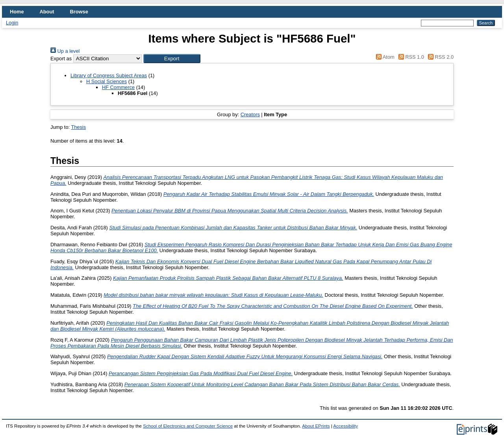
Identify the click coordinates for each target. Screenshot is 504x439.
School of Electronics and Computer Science (188, 426)
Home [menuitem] (17, 12)
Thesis (78, 127)
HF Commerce (118, 87)
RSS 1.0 (410, 57)
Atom (384, 57)
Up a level (65, 51)
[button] (172, 59)
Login (12, 23)
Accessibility (346, 426)
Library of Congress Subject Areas (109, 75)
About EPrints (316, 426)
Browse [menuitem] (79, 12)
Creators (250, 114)
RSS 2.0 (439, 57)
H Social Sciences (107, 81)
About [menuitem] (47, 12)
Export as (61, 59)
